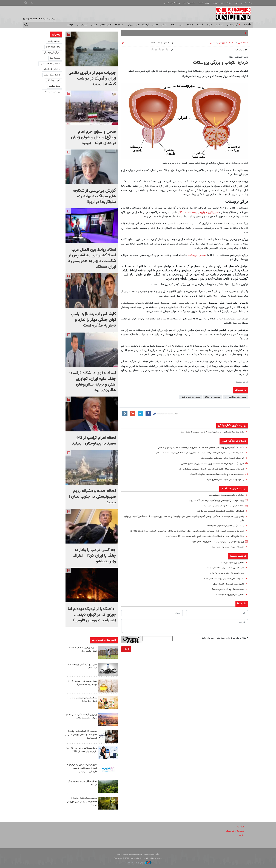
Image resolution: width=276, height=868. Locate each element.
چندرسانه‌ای (106, 25)
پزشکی (213, 43)
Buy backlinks (53, 47)
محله (173, 25)
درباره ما (240, 827)
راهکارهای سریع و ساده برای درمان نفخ (227, 551)
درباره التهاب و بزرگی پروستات (220, 63)
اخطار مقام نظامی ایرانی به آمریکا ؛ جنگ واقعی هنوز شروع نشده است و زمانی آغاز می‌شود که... (201, 540)
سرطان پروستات (198, 255)
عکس (94, 25)
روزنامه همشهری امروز (243, 3)
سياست (220, 25)
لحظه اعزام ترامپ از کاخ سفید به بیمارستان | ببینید (221, 506)
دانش (155, 25)
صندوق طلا (55, 58)
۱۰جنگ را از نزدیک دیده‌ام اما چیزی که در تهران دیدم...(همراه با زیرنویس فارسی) (92, 615)
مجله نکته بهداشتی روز (235, 397)
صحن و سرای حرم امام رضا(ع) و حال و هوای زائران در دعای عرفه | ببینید (94, 137)
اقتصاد (200, 25)
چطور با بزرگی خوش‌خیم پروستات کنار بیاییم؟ (224, 572)
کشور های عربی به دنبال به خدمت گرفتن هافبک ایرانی (84, 649)
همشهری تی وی (189, 3)
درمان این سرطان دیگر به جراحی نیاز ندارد (226, 577)
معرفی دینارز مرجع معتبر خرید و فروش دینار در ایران (82, 700)
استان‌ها (119, 25)
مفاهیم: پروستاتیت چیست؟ (231, 566)
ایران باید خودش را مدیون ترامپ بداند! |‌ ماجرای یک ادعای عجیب (215, 545)
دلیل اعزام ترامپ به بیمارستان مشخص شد (224, 495)
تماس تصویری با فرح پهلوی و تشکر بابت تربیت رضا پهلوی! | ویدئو (214, 474)
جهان (209, 25)
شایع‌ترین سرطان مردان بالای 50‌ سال (227, 588)
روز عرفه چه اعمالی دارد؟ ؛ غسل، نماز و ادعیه (224, 480)
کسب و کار (82, 25)
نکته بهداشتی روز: (238, 57)
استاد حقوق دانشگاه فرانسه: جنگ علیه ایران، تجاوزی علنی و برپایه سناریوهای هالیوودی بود (93, 382)
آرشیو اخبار (232, 25)
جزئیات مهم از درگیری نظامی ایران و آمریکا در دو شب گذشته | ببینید (213, 501)
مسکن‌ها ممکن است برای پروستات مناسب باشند (222, 582)
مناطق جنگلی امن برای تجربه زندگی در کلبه (84, 783)
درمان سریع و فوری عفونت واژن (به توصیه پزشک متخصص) (82, 683)
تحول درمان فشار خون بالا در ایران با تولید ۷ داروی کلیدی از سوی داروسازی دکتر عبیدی (81, 768)
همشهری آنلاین (234, 14)
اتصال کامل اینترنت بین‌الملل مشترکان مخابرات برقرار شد (218, 511)
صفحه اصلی (243, 43)
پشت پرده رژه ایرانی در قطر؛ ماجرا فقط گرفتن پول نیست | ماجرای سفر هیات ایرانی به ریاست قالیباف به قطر (195, 453)
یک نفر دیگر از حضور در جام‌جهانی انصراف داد (224, 526)
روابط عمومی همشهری (171, 3)
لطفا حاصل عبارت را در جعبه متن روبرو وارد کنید (225, 642)
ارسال (126, 653)
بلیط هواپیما (55, 86)
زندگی (164, 25)
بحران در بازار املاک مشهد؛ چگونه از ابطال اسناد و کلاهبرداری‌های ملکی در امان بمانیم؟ (81, 735)
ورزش (130, 25)
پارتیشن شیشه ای (52, 69)
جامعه (190, 25)
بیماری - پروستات (212, 397)
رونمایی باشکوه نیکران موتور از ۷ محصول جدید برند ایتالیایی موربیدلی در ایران (82, 802)
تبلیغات (241, 835)
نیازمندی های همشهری (222, 3)
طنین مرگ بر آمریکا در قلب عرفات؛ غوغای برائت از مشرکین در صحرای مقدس (209, 464)
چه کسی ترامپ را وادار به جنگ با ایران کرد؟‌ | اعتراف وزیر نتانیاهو (94, 556)
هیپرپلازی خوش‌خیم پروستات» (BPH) (198, 212)
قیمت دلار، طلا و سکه (234, 831)
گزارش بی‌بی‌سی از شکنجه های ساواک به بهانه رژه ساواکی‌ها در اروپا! (94, 196)
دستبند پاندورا (54, 41)
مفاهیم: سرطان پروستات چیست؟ (229, 598)
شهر (181, 25)
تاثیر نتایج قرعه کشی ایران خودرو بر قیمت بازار (82, 666)
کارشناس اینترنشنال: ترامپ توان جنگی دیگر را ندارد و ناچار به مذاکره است (93, 320)
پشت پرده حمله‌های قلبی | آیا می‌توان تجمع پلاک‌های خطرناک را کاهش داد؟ (210, 432)
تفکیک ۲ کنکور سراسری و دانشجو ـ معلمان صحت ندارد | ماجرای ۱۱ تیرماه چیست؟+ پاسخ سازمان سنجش (196, 448)
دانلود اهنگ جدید (52, 75)
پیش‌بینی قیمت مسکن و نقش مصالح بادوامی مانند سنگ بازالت (82, 716)
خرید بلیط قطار (53, 80)
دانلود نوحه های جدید (50, 64)
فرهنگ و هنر (143, 25)
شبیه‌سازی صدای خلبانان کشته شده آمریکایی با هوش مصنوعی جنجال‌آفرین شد (208, 469)
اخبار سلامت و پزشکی (227, 43)
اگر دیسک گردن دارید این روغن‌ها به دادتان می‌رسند (221, 458)
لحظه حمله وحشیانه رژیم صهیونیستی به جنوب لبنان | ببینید (92, 497)
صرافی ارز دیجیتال (52, 52)
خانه (247, 25)
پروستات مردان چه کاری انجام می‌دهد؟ (226, 593)
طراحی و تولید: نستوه (140, 863)
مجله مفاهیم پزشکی (190, 397)
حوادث (70, 25)
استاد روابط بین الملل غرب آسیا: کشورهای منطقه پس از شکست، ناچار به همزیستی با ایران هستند (92, 258)
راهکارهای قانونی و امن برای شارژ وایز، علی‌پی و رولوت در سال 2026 (82, 751)
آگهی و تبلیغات (204, 3)
